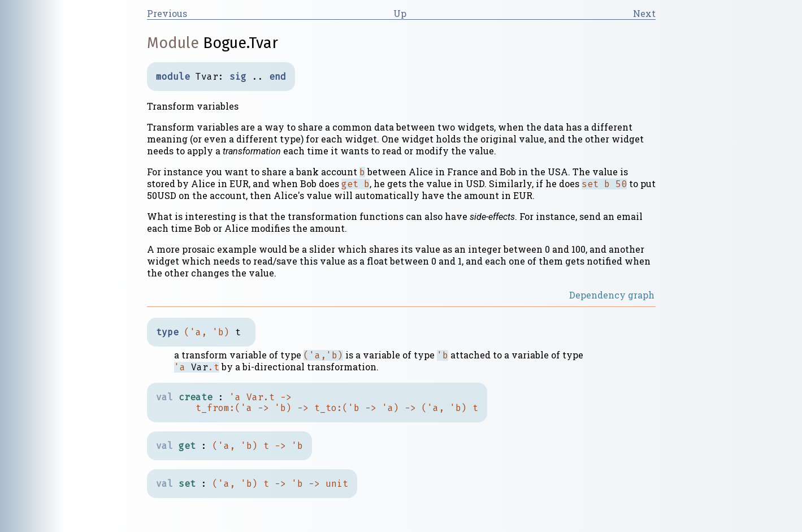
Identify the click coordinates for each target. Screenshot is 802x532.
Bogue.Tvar (240, 43)
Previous (167, 13)
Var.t (261, 397)
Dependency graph (612, 295)
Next (644, 13)
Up (400, 13)
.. (258, 77)
